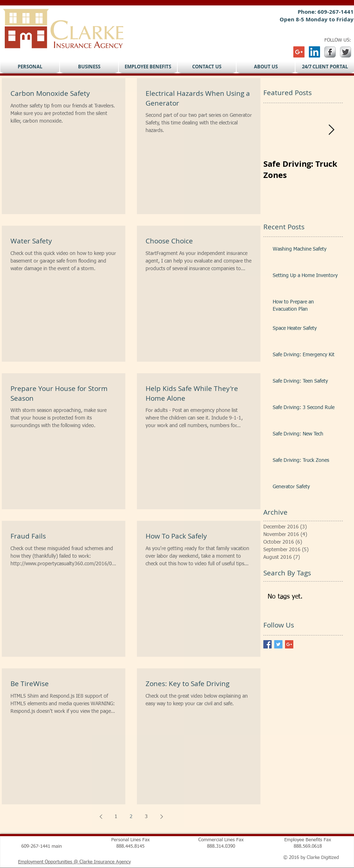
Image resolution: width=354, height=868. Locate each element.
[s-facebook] (330, 52)
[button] (30, 67)
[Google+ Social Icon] (299, 52)
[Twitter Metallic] (346, 52)
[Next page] (161, 817)
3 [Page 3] (146, 817)
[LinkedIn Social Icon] (314, 52)
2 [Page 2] (131, 817)
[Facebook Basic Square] (267, 644)
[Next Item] (331, 130)
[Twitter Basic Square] (278, 644)
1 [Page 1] (116, 817)
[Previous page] (101, 817)
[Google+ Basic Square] (289, 644)
